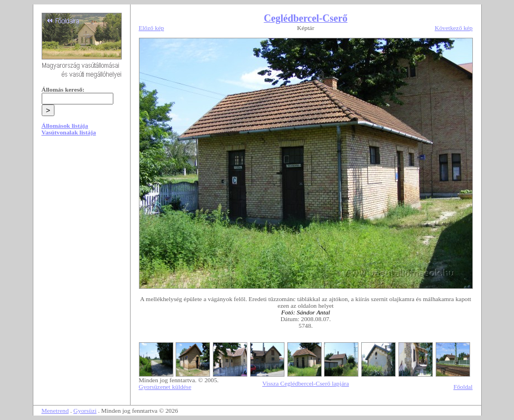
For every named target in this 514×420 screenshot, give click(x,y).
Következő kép (453, 28)
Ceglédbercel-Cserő (306, 18)
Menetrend (55, 411)
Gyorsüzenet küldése (165, 387)
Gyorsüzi (85, 411)
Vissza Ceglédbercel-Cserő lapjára (306, 383)
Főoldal (463, 387)
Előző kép (152, 28)
